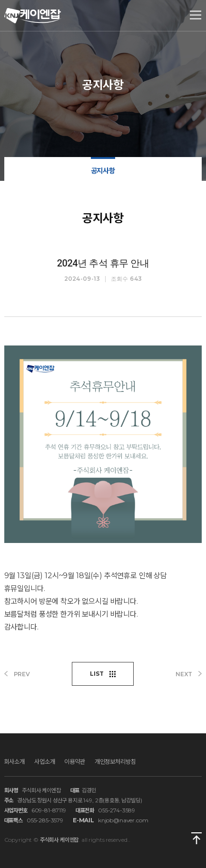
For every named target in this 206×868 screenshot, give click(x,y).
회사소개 (15, 761)
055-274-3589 (117, 810)
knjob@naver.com (123, 820)
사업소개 (44, 761)
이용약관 (74, 761)
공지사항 (103, 171)
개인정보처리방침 (115, 761)
